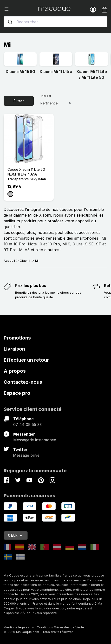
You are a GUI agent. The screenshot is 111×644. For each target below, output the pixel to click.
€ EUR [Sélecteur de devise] (15, 535)
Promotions (17, 338)
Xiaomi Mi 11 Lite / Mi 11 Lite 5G (92, 74)
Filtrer (19, 101)
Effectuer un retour (26, 360)
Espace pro (17, 393)
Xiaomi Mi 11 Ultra (56, 72)
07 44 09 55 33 (27, 425)
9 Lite (78, 244)
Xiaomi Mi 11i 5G (20, 72)
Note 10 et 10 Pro (44, 244)
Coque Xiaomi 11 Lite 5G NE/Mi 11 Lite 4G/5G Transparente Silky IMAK (27, 174)
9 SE (89, 244)
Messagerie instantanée (35, 440)
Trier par (46, 96)
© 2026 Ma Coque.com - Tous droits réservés (39, 632)
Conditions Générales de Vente (60, 627)
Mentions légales (16, 627)
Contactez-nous (23, 382)
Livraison (14, 349)
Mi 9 (66, 244)
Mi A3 (24, 250)
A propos (15, 371)
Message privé (26, 455)
